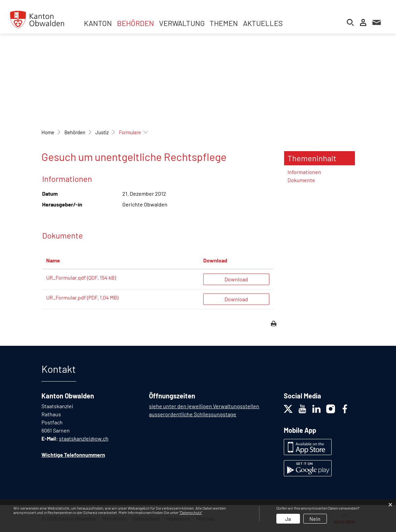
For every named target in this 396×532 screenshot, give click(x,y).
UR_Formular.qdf (66, 277)
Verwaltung (182, 23)
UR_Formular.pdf (66, 297)
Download (236, 279)
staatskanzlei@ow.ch (84, 438)
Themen (224, 23)
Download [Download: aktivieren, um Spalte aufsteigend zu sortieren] (215, 260)
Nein (315, 519)
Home (48, 132)
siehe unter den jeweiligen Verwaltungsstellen (204, 406)
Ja (288, 519)
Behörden (135, 23)
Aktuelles (263, 23)
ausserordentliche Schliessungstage (193, 414)
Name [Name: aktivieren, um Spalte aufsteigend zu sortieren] (53, 260)
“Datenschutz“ (191, 512)
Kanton (98, 23)
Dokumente (301, 180)
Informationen (304, 172)
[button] (75, 132)
